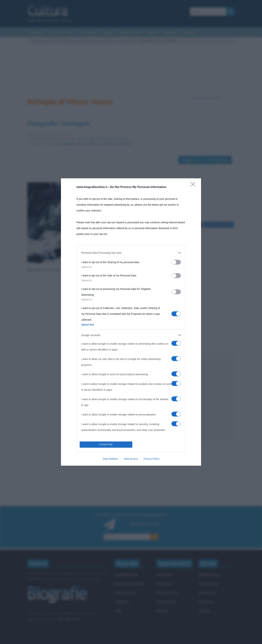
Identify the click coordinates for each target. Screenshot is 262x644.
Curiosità (36, 32)
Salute (151, 32)
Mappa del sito (209, 575)
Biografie (170, 32)
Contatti (204, 611)
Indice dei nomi (125, 593)
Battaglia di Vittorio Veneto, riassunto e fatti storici (112, 41)
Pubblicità (206, 602)
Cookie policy (208, 593)
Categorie (122, 602)
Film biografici (166, 602)
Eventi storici (130, 32)
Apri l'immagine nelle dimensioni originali (102, 139)
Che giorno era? (168, 593)
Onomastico (165, 584)
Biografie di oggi (126, 575)
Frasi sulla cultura (69, 619)
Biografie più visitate (129, 584)
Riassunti (56, 32)
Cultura (35, 41)
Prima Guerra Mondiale (70, 41)
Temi (118, 611)
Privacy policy (208, 584)
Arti (70, 32)
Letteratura (88, 32)
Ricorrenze (164, 575)
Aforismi (189, 32)
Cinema (109, 32)
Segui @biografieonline (207, 98)
